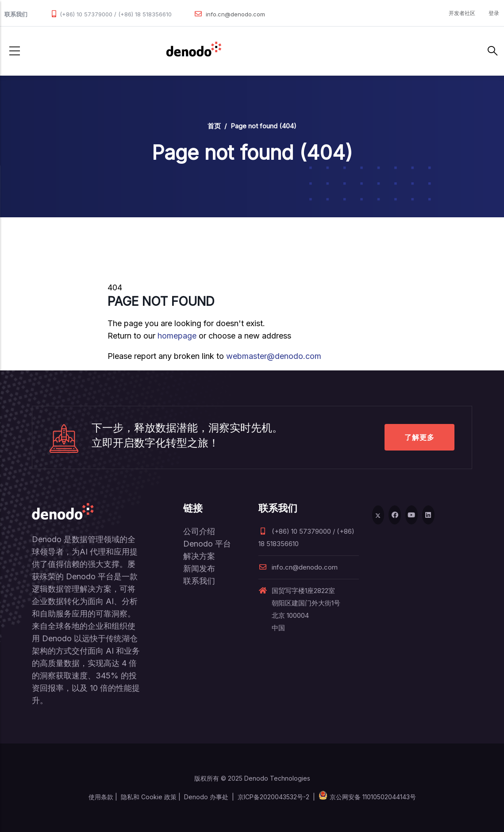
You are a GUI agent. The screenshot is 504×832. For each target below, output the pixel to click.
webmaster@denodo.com (274, 356)
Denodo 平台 (207, 544)
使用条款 (101, 797)
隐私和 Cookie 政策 (149, 797)
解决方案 (199, 556)
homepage (177, 336)
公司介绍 (199, 531)
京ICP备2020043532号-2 (273, 797)
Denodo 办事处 (206, 797)
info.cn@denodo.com (235, 14)
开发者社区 (462, 13)
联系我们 (199, 581)
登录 (494, 13)
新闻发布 (199, 568)
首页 (214, 126)
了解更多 (419, 437)
